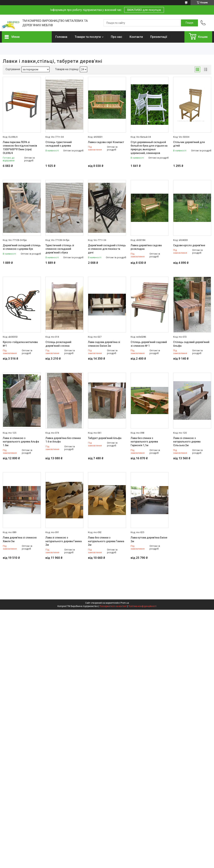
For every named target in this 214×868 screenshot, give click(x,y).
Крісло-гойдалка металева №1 (20, 344)
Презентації (159, 37)
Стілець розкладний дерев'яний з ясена (58, 344)
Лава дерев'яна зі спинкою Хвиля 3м (20, 539)
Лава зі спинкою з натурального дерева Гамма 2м (64, 541)
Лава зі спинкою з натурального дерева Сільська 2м (187, 442)
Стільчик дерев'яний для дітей (189, 144)
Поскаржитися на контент (113, 606)
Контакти (136, 37)
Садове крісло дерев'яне (189, 245)
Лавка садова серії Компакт (106, 142)
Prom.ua (125, 603)
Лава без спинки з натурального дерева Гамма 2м (106, 541)
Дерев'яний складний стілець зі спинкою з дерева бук (22, 247)
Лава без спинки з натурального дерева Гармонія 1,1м (144, 442)
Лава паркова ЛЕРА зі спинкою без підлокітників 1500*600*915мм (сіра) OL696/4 (20, 148)
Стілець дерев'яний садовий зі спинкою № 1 (149, 344)
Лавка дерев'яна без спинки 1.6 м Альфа (63, 440)
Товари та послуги (88, 37)
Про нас (117, 37)
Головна (61, 37)
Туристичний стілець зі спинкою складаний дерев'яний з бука (60, 249)
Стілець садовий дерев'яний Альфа (191, 344)
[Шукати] (189, 23)
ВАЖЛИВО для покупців (144, 10)
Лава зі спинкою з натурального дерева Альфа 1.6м (21, 442)
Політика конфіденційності (142, 606)
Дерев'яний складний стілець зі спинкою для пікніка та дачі (107, 249)
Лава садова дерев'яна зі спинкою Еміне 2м (104, 344)
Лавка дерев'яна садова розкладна (146, 247)
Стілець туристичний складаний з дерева (59, 144)
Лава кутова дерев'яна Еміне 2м (149, 539)
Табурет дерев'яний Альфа (105, 438)
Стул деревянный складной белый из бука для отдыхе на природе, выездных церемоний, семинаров (149, 148)
